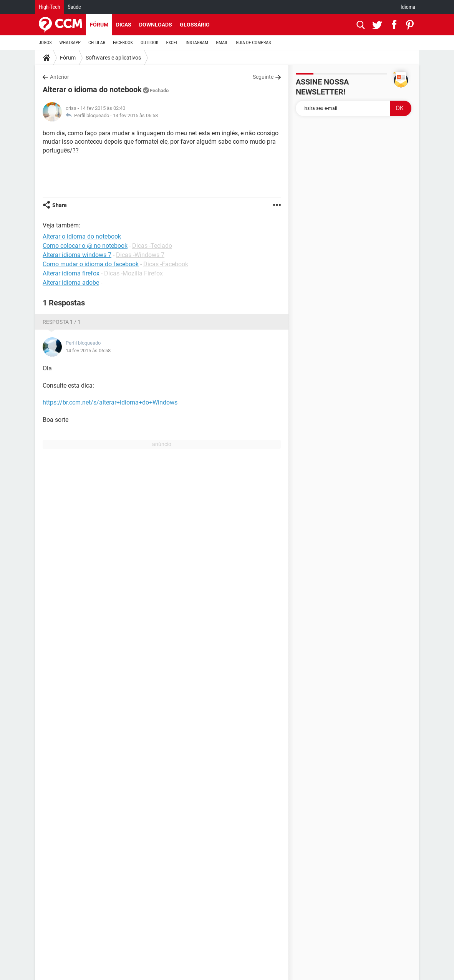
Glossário (195, 25)
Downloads (156, 25)
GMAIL (222, 43)
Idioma (408, 7)
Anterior (60, 77)
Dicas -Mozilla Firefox (133, 273)
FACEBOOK (123, 43)
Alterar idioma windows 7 (77, 255)
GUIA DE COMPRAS (253, 43)
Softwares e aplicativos (113, 58)
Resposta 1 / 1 (62, 322)
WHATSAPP (70, 43)
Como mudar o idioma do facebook (91, 264)
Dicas (124, 25)
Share (60, 205)
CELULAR (97, 43)
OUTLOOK (150, 43)
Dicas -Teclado (152, 246)
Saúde (74, 7)
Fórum (99, 25)
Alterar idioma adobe (71, 283)
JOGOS (45, 43)
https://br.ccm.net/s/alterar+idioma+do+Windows (110, 402)
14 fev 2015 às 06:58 (135, 115)
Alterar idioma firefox (71, 273)
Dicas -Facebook (166, 264)
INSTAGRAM (197, 43)
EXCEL (172, 43)
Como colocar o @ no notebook (85, 246)
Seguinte (263, 77)
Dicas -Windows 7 (140, 255)
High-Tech (49, 7)
